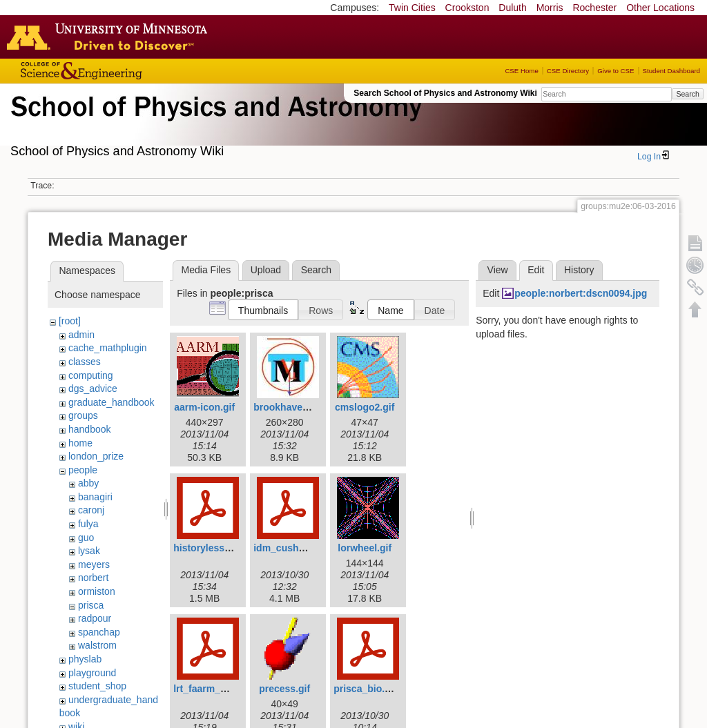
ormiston (97, 591)
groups (83, 415)
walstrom (97, 645)
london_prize (96, 456)
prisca (91, 605)
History (579, 270)
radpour (95, 618)
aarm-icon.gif (204, 407)
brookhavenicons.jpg (302, 407)
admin (81, 335)
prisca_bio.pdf (367, 689)
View (498, 270)
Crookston (467, 8)
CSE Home (521, 71)
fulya (88, 524)
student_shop (97, 686)
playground (92, 673)
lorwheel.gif (365, 548)
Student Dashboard (671, 71)
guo (86, 538)
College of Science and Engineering (124, 71)
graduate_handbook (112, 402)
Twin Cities (412, 8)
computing (91, 375)
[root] (70, 321)
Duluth (512, 8)
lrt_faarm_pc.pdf (211, 689)
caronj (91, 510)
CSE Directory (568, 71)
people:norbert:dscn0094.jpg (581, 293)
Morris (550, 8)
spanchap (99, 632)
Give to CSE (616, 71)
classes (85, 362)
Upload (266, 270)
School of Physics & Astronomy (214, 123)
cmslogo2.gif (365, 407)
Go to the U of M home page (110, 37)
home (80, 443)
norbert (93, 578)
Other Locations (660, 8)
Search (687, 94)
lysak (89, 551)
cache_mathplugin (108, 348)
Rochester (594, 8)
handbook (90, 429)
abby (88, 483)
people (83, 470)
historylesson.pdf (214, 548)
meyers (94, 564)
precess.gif (284, 689)
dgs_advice (93, 388)
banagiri (95, 497)
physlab (85, 659)
